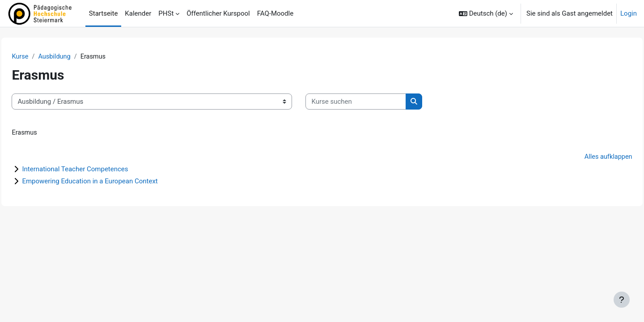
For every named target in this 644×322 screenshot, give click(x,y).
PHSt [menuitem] (166, 13)
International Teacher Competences (95, 170)
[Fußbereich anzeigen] (622, 300)
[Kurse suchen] (376, 102)
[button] (486, 13)
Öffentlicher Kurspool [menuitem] (218, 13)
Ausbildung (76, 57)
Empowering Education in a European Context (110, 182)
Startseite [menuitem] (104, 13)
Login (629, 13)
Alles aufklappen (587, 158)
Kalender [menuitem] (138, 13)
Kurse (40, 57)
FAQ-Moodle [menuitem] (275, 13)
